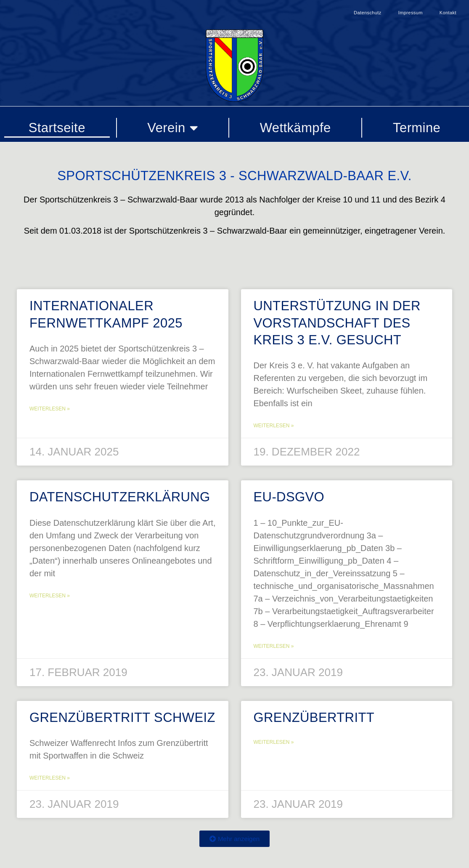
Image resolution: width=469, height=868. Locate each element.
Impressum (411, 13)
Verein (172, 128)
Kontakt (448, 13)
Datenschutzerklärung (120, 497)
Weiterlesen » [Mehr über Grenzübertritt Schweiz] (50, 778)
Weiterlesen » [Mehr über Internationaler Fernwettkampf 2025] (50, 409)
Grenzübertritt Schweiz (122, 718)
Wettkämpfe (295, 128)
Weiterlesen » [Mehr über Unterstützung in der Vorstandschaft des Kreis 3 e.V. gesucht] (274, 426)
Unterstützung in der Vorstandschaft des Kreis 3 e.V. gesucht (337, 323)
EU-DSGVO (289, 497)
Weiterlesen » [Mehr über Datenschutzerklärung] (50, 596)
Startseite (57, 128)
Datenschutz (368, 13)
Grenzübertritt (314, 718)
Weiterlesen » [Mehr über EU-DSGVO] (274, 646)
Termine (417, 128)
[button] (234, 839)
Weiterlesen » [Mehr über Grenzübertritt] (274, 742)
